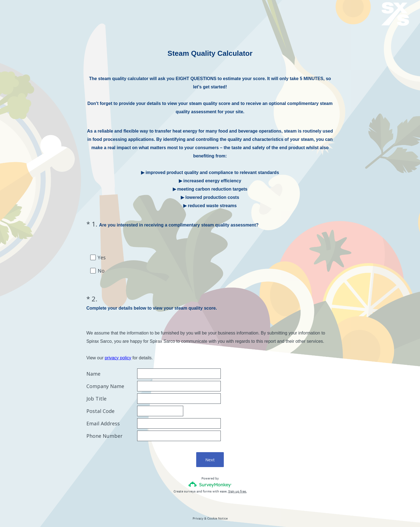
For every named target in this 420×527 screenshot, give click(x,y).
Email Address (103, 419)
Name (93, 369)
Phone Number (104, 431)
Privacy (198, 513)
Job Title (96, 394)
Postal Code (100, 406)
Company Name (105, 381)
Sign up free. (237, 486)
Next (210, 455)
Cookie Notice (217, 513)
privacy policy (118, 353)
